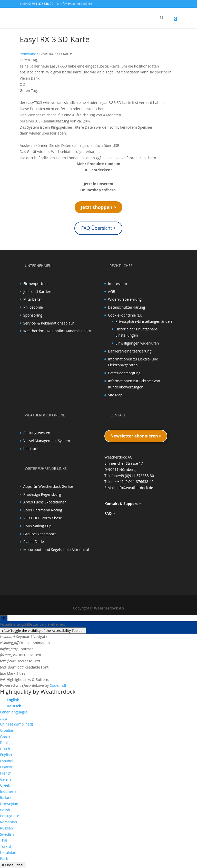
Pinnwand (28, 54)
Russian (6, 828)
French (6, 773)
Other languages (14, 712)
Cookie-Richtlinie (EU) (126, 315)
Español (7, 761)
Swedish (7, 834)
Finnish (6, 767)
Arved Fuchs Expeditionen (45, 502)
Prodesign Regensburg (42, 494)
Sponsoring (33, 315)
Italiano (6, 798)
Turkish (6, 846)
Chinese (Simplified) (16, 724)
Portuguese (10, 816)
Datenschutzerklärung (126, 307)
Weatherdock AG (109, 608)
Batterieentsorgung (124, 373)
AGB (112, 292)
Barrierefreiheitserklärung (130, 351)
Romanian (8, 822)
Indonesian (9, 791)
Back (4, 859)
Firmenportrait (36, 284)
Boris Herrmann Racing (43, 510)
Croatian (7, 730)
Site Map (115, 395)
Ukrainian (8, 852)
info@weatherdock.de (135, 488)
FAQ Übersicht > (98, 228)
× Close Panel (13, 865)
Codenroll (58, 685)
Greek (5, 785)
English (6, 755)
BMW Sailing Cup (37, 526)
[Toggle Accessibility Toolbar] (4, 618)
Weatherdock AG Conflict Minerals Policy (57, 331)
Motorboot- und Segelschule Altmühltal (56, 550)
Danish (6, 743)
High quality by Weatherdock (38, 691)
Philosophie (33, 307)
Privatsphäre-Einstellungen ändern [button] (144, 321)
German (7, 779)
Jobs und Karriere (38, 292)
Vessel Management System (47, 441)
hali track (31, 449)
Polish (5, 810)
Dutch (5, 749)
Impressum (117, 284)
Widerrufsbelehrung (125, 299)
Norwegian (9, 804)
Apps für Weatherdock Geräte (48, 486)
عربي (4, 718)
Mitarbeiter (33, 299)
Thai (4, 840)
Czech (5, 736)
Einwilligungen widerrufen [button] (137, 343)
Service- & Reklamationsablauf (49, 323)
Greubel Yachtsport (40, 534)
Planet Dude (34, 542)
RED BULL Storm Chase (43, 518)
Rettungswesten (37, 433)
